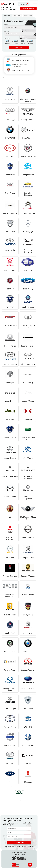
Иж (10, 782)
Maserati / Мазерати (28, 477)
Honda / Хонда (10, 346)
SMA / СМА (28, 652)
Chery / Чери (10, 193)
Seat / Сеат (28, 633)
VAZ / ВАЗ (28, 727)
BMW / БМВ (10, 138)
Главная (5, 78)
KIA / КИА (28, 419)
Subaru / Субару (28, 688)
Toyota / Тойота (10, 727)
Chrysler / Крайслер (10, 213)
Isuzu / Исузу (28, 383)
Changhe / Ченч (28, 175)
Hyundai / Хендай (10, 364)
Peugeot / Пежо (28, 558)
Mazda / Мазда (10, 497)
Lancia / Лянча (10, 438)
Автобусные (28, 16)
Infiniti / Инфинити (28, 364)
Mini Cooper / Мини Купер (28, 518)
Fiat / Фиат (10, 289)
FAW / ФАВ (28, 271)
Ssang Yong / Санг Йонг (10, 689)
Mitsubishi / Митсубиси (10, 538)
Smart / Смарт (10, 670)
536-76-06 (8, 9)
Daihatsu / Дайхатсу (28, 251)
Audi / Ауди (10, 120)
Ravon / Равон (28, 595)
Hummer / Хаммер (28, 346)
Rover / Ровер (28, 615)
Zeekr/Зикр (28, 764)
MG (10, 517)
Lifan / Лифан (28, 458)
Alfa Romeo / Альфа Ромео (28, 100)
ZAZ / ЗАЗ (10, 764)
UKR (18, 864)
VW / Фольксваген (28, 745)
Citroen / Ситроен (28, 213)
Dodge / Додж (10, 271)
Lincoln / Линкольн (10, 476)
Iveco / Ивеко (10, 401)
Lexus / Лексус (10, 458)
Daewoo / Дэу (10, 250)
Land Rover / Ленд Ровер (28, 439)
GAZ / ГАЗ (10, 307)
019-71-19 (8, 8)
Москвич (28, 782)
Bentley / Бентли (28, 120)
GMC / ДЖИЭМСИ (10, 326)
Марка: (6, 25)
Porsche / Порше (28, 576)
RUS (14, 864)
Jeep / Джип (10, 419)
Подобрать (19, 47)
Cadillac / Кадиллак (28, 156)
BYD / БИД (10, 156)
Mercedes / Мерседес (28, 498)
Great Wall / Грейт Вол (28, 327)
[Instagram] (30, 865)
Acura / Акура (10, 99)
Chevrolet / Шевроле (28, 194)
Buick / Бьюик (28, 138)
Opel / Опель (10, 558)
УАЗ (19, 800)
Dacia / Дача (10, 232)
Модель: (7, 31)
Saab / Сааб (10, 633)
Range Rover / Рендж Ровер (10, 596)
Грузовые (17, 16)
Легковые (7, 16)
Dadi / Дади (28, 232)
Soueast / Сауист (28, 670)
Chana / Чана (10, 175)
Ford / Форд (28, 289)
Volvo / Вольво (10, 745)
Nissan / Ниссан (28, 537)
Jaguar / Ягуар (28, 401)
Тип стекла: (8, 38)
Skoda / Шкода (10, 652)
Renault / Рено (10, 615)
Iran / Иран (10, 383)
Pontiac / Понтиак (10, 576)
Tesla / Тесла (28, 709)
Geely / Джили (28, 307)
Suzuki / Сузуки (10, 709)
